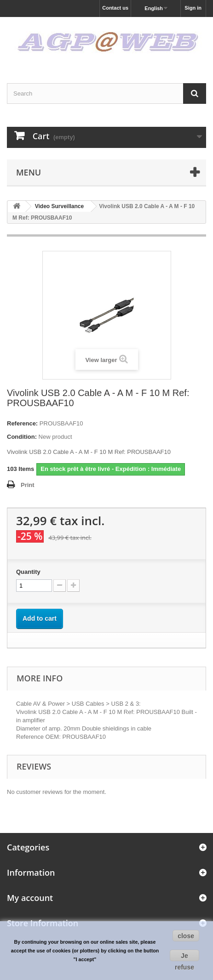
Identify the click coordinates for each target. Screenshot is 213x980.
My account (30, 898)
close (186, 936)
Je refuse (184, 957)
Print (28, 485)
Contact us (115, 8)
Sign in (193, 8)
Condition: (22, 437)
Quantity (28, 572)
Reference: (22, 423)
